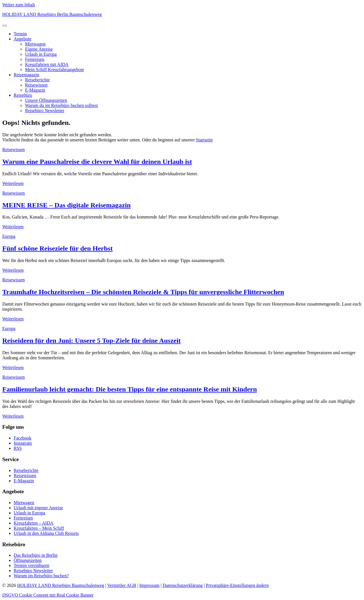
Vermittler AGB (122, 585)
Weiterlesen (13, 183)
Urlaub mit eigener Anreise (38, 508)
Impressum (149, 585)
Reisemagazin (26, 75)
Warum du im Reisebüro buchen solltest (61, 105)
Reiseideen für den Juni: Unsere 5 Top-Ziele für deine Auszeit (91, 341)
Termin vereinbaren (31, 565)
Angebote (22, 39)
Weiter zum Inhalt (19, 5)
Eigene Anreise (39, 49)
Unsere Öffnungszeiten (46, 100)
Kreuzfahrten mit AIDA (47, 64)
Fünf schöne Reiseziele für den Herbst (57, 248)
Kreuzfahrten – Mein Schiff (39, 528)
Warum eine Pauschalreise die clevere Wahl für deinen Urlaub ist (97, 162)
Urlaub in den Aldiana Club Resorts (46, 533)
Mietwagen (35, 44)
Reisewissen (36, 85)
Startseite (204, 140)
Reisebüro (23, 95)
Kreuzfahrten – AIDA (34, 523)
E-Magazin (35, 90)
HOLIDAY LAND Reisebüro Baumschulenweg (61, 585)
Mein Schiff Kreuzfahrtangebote (55, 70)
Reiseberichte (37, 80)
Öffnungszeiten (28, 560)
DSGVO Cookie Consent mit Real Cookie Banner (48, 595)
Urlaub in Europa (41, 54)
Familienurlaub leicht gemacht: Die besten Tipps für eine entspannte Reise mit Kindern (130, 389)
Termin (20, 34)
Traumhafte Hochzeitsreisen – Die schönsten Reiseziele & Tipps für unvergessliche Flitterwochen (143, 292)
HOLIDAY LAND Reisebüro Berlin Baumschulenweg (52, 14)
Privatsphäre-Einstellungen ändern (237, 585)
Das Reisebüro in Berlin (36, 555)
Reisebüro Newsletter (45, 111)
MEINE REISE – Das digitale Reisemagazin (66, 205)
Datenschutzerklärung (183, 585)
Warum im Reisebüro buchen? (41, 576)
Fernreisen (35, 59)
